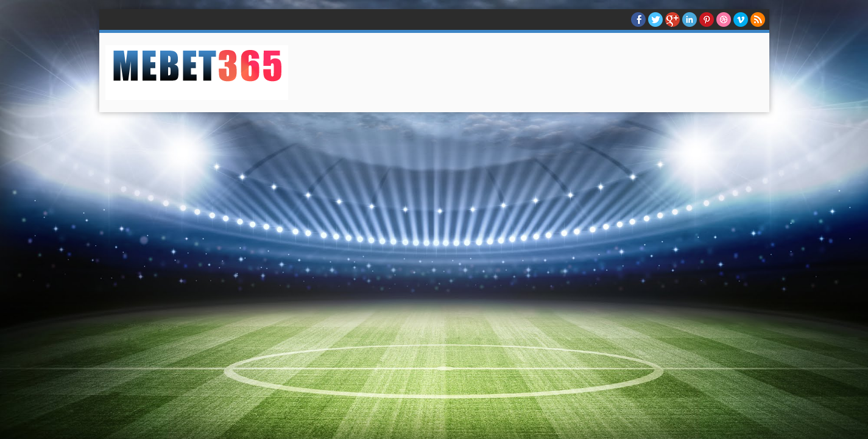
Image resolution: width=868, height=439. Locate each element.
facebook (638, 20)
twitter (655, 20)
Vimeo (741, 20)
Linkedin (690, 20)
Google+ (672, 20)
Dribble (724, 20)
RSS (758, 20)
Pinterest (707, 20)
